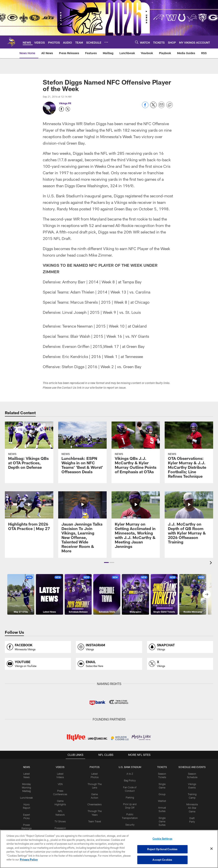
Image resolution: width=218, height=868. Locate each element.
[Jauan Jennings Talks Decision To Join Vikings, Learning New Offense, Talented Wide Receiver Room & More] (82, 525)
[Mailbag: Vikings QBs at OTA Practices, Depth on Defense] (29, 448)
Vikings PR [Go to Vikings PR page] (65, 103)
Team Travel (94, 817)
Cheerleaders (94, 800)
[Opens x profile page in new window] (180, 664)
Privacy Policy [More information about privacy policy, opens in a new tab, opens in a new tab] (29, 859)
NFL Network (60, 811)
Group (162, 794)
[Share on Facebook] (145, 107)
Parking (129, 797)
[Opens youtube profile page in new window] (38, 664)
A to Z (130, 774)
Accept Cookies (162, 859)
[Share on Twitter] (153, 107)
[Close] (212, 849)
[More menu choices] (106, 42)
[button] (106, 563)
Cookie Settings (162, 839)
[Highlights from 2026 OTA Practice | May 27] (29, 513)
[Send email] (161, 107)
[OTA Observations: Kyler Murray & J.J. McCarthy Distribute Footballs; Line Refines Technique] (189, 452)
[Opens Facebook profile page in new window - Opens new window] (61, 109)
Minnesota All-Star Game (192, 807)
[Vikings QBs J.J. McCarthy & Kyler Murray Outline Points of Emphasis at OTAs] (136, 450)
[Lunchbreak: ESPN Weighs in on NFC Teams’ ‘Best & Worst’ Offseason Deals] (82, 450)
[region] (109, 849)
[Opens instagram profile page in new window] (109, 647)
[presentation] (212, 563)
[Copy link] (170, 105)
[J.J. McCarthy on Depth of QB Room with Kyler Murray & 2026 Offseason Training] (189, 520)
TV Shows (60, 817)
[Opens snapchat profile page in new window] (180, 647)
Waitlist (162, 800)
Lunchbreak (27, 797)
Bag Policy (129, 780)
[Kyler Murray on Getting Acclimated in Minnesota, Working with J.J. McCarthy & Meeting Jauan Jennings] (136, 522)
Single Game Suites (162, 821)
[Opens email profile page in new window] (109, 664)
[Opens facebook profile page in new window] (38, 647)
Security (130, 824)
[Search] (137, 42)
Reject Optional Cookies (162, 849)
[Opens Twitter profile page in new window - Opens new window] (68, 109)
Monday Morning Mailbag (26, 787)
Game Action (94, 794)
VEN (60, 784)
